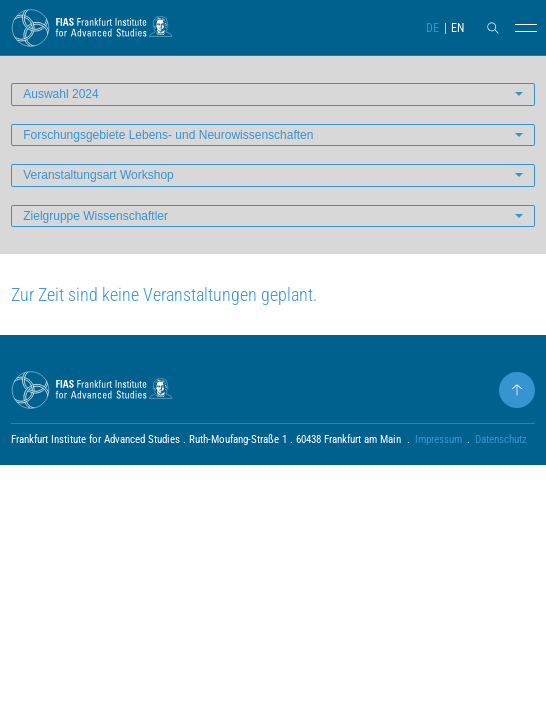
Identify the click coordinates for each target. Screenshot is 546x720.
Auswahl (60, 94)
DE (432, 28)
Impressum (438, 439)
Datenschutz (501, 439)
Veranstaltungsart (98, 175)
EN (457, 28)
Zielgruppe (95, 216)
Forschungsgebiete (168, 135)
